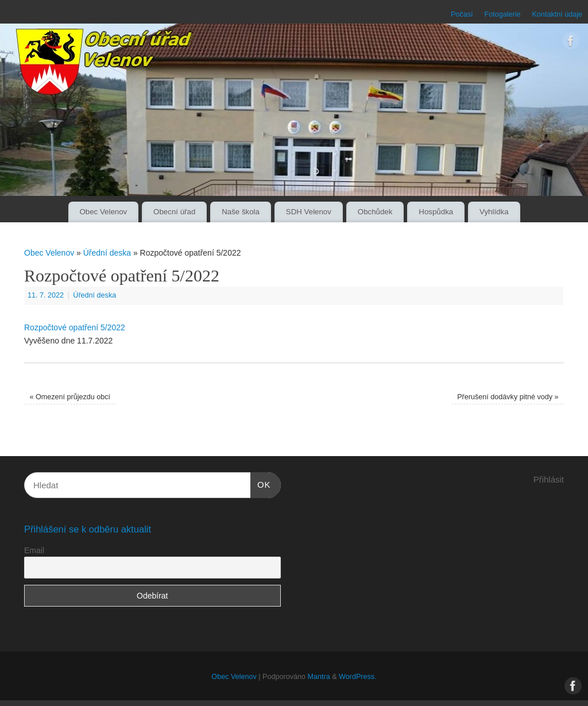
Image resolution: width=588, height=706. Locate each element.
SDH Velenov (309, 212)
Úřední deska (107, 253)
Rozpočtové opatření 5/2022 (75, 327)
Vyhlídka (494, 212)
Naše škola (241, 212)
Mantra (318, 677)
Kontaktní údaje (557, 14)
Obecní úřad (174, 212)
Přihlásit (549, 479)
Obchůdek (375, 212)
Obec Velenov (103, 212)
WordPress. (358, 677)
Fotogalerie (502, 14)
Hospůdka (436, 212)
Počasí (462, 14)
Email (34, 550)
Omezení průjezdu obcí (70, 397)
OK (261, 483)
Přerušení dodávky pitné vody (508, 397)
